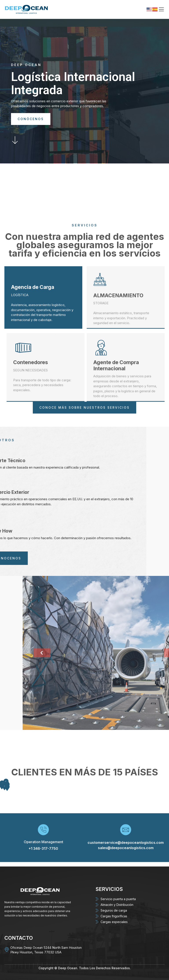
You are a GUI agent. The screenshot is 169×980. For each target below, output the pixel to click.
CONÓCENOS (31, 119)
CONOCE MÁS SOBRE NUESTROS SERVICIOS (84, 420)
